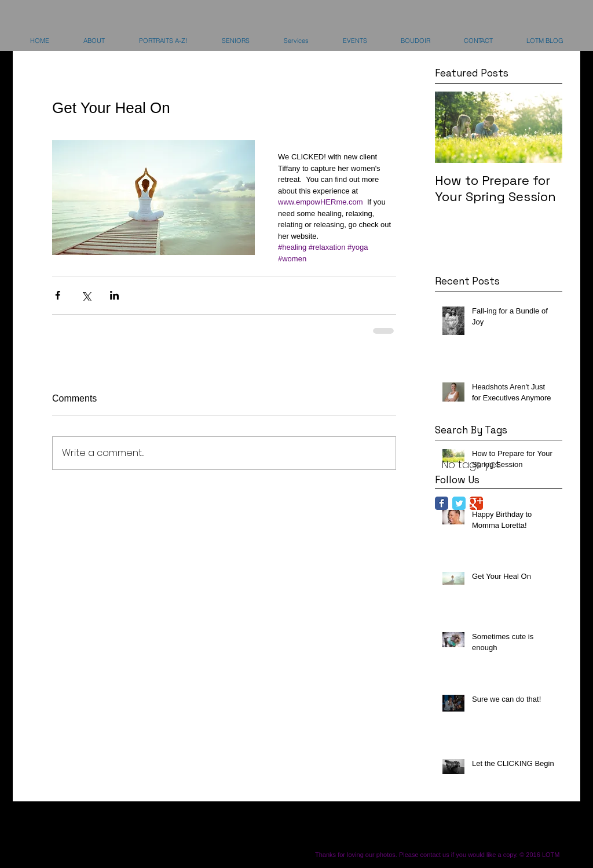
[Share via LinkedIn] (114, 295)
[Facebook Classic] (442, 503)
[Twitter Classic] (459, 503)
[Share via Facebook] (58, 295)
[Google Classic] (476, 503)
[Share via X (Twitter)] (86, 295)
